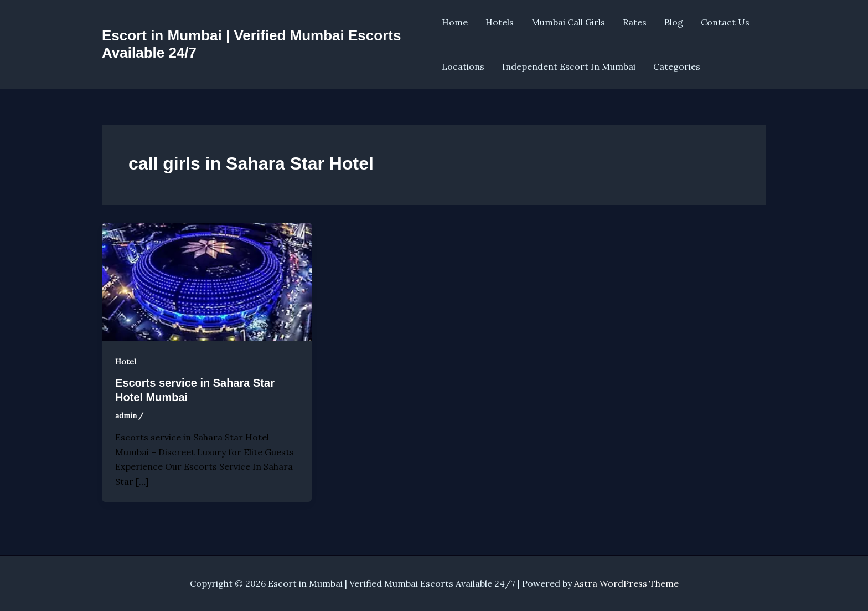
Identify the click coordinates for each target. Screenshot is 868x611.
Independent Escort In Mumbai (569, 66)
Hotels (500, 22)
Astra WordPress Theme (626, 583)
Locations (463, 66)
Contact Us (725, 22)
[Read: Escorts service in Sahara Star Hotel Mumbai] (207, 280)
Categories (677, 66)
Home (455, 22)
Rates (635, 22)
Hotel (126, 362)
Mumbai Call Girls (568, 22)
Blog (674, 22)
